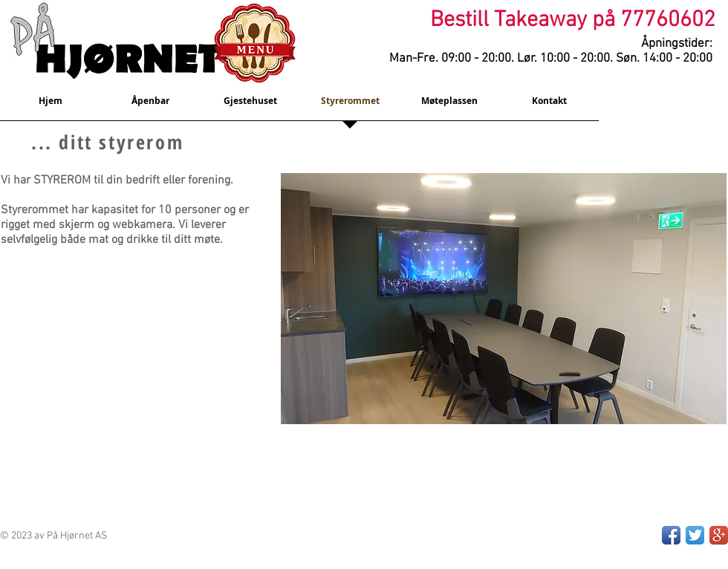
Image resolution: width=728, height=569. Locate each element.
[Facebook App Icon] (671, 535)
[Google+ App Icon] (719, 535)
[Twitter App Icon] (695, 535)
